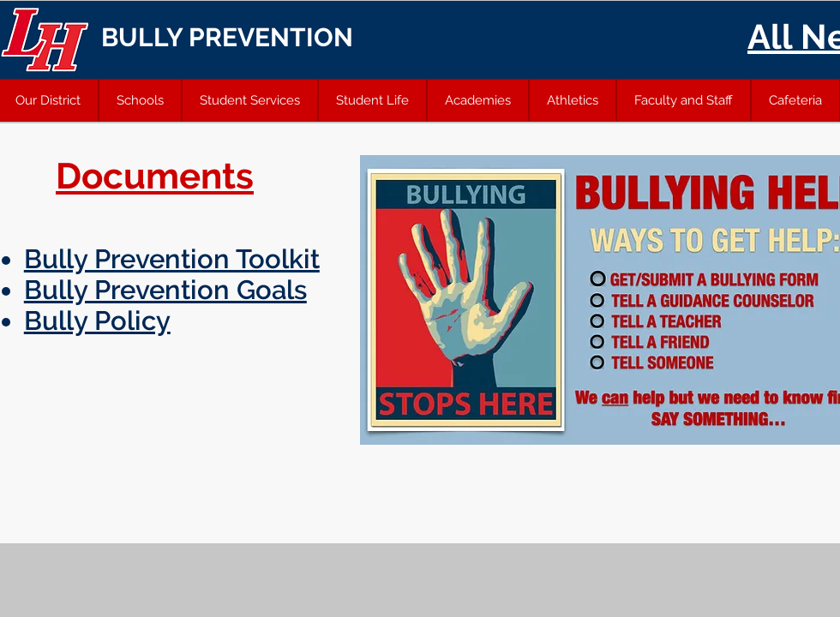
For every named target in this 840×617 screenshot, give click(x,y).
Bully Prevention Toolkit (172, 259)
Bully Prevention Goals (165, 290)
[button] (140, 100)
